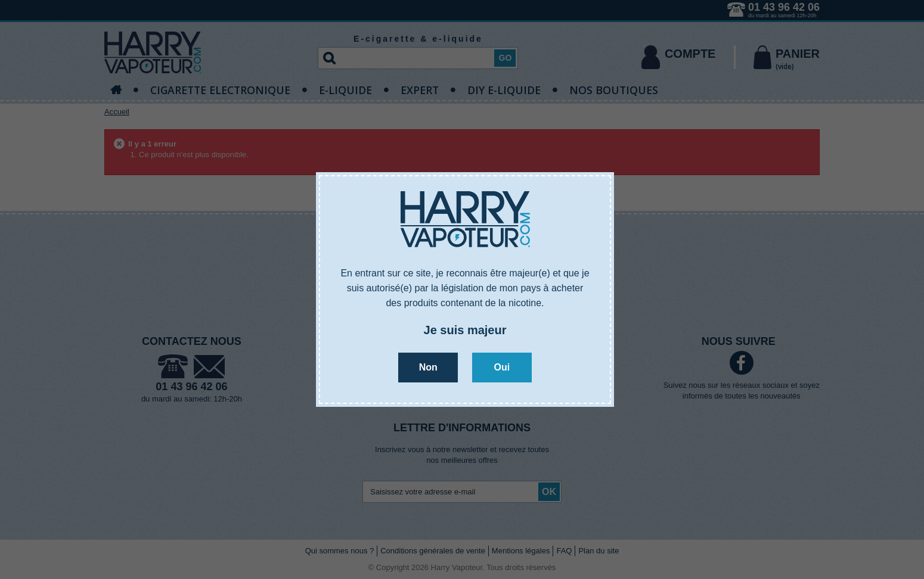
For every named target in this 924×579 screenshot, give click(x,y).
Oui (502, 367)
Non (428, 367)
